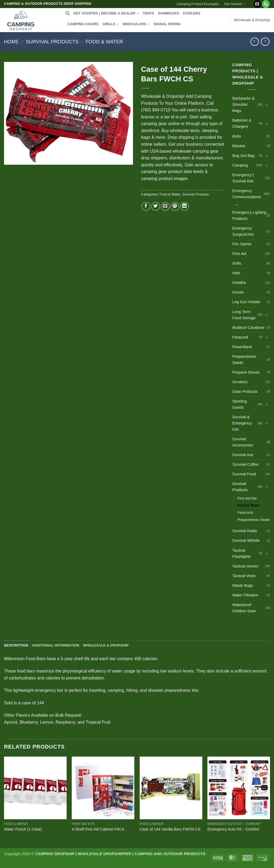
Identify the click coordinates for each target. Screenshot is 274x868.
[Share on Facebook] (146, 206)
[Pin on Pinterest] (175, 206)
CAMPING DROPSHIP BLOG (93, 35)
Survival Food (244, 474)
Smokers (240, 382)
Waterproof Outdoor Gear (244, 608)
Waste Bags (243, 585)
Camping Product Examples (198, 4)
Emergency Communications (247, 194)
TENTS (148, 13)
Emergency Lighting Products (249, 215)
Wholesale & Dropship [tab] (106, 645)
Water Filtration (245, 595)
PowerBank (242, 347)
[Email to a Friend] (165, 206)
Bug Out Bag (243, 156)
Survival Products (52, 42)
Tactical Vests (244, 576)
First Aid (239, 254)
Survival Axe (243, 455)
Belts (237, 136)
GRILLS (111, 24)
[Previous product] (265, 42)
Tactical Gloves (245, 566)
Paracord (240, 337)
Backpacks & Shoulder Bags (243, 104)
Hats (236, 273)
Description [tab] (16, 645)
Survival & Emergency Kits (242, 423)
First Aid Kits (247, 498)
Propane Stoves (246, 372)
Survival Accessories (243, 442)
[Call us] (266, 4)
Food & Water (104, 42)
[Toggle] (267, 105)
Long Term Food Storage (244, 315)
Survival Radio (245, 531)
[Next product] (255, 42)
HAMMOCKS (169, 13)
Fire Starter (242, 244)
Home (11, 42)
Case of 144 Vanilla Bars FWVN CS (170, 829)
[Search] (68, 13)
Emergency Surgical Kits (243, 231)
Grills (237, 263)
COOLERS (192, 13)
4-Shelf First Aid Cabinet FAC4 (98, 829)
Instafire (239, 283)
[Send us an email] (257, 4)
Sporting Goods (239, 404)
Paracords (245, 512)
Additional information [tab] (56, 645)
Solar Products (245, 392)
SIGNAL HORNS (167, 24)
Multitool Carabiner (248, 328)
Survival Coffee (245, 464)
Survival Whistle (246, 540)
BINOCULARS (136, 24)
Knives (238, 292)
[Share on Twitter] (156, 206)
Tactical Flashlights (241, 553)
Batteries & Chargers (242, 123)
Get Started (235, 4)
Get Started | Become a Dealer (106, 14)
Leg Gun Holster (246, 302)
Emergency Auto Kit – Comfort (233, 829)
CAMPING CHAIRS (83, 24)
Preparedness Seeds (244, 360)
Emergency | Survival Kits (243, 178)
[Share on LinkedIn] (184, 206)
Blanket (239, 146)
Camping (240, 165)
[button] (250, 2)
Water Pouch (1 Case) (23, 829)
